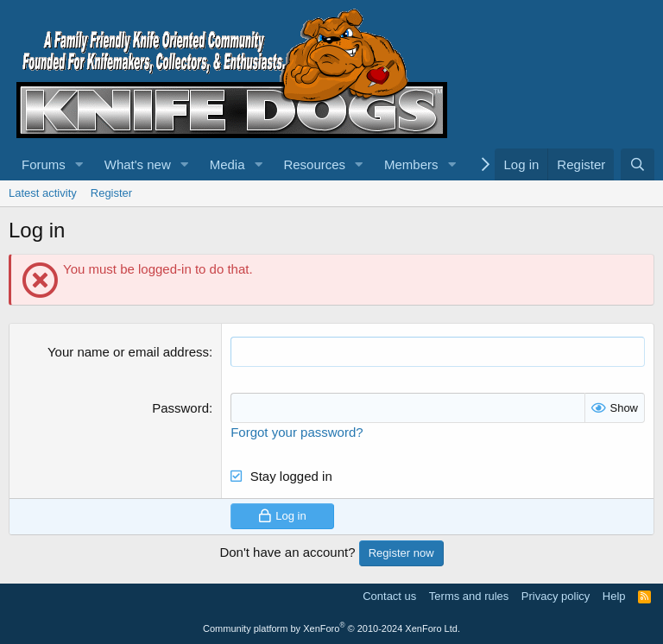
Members (411, 164)
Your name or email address (128, 352)
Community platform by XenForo (331, 628)
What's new (138, 164)
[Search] (638, 164)
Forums (44, 164)
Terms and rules (469, 596)
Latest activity (43, 193)
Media (227, 164)
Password (180, 408)
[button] (79, 164)
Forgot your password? (297, 432)
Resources (314, 164)
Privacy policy (556, 596)
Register (111, 193)
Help (614, 596)
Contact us (389, 596)
